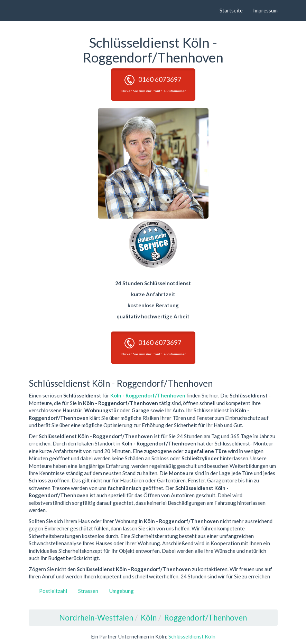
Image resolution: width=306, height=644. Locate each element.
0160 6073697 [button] (153, 84)
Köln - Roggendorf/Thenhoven (148, 395)
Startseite (231, 10)
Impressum (265, 10)
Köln (149, 618)
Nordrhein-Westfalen (96, 618)
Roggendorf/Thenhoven (206, 618)
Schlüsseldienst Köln (192, 636)
